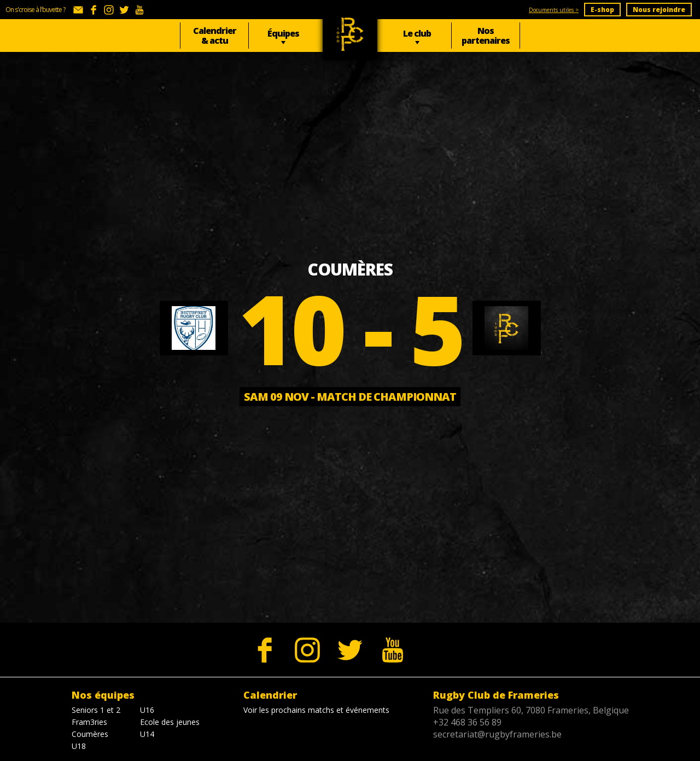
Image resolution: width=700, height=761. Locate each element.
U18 (79, 746)
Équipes (283, 33)
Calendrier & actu (215, 36)
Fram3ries (89, 722)
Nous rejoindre (659, 10)
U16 (147, 710)
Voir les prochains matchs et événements (316, 710)
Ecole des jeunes (170, 722)
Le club (417, 33)
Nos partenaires (486, 36)
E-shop (602, 10)
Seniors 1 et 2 (96, 710)
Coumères (90, 734)
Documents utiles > (554, 10)
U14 (147, 734)
